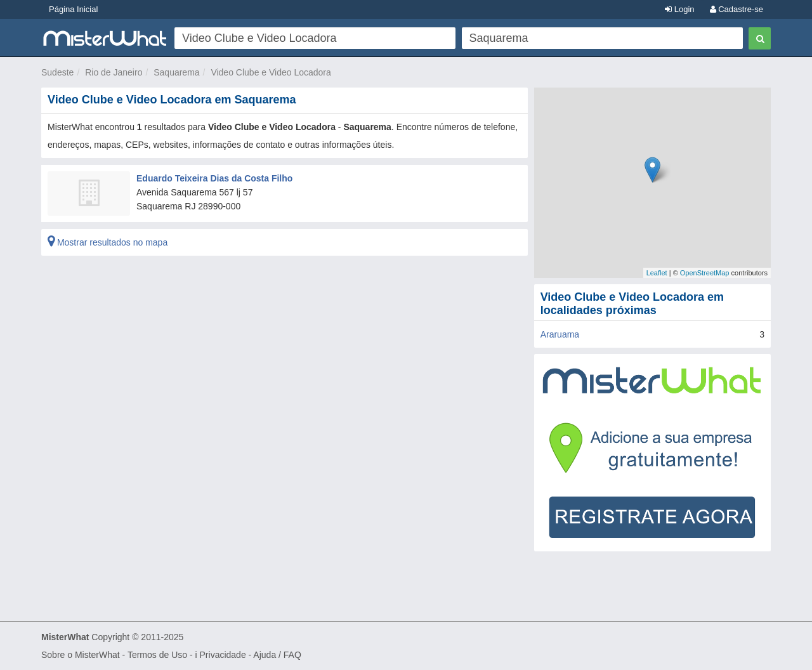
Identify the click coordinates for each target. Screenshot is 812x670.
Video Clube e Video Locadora (271, 72)
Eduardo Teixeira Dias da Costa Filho (214, 178)
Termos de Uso (157, 655)
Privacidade (223, 655)
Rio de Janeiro (114, 72)
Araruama (560, 334)
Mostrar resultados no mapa (108, 242)
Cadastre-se (737, 9)
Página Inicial (73, 9)
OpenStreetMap (705, 273)
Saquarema (176, 72)
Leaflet (657, 273)
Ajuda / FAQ (277, 655)
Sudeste (57, 72)
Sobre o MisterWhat (81, 655)
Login (679, 9)
